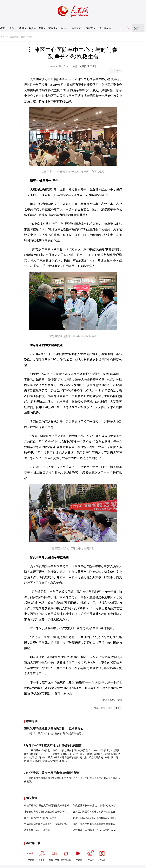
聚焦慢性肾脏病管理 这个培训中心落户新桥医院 (98, 806)
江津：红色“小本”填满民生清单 (40, 818)
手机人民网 (54, 855)
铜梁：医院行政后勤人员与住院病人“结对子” (96, 818)
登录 (140, 28)
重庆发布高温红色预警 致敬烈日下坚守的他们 (54, 728)
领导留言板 (66, 855)
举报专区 (76, 28)
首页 (2, 28)
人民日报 (30, 855)
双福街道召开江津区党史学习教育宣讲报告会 (47, 824)
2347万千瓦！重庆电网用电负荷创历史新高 (52, 773)
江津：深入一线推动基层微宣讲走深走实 (94, 824)
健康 (23, 37)
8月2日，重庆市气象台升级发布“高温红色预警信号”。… (58, 733)
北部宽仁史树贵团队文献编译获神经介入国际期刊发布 (52, 812)
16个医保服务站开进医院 (37, 830)
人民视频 (78, 855)
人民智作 (102, 855)
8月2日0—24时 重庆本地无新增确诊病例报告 (53, 745)
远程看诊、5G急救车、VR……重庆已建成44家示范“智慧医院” (105, 830)
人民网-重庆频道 (88, 66)
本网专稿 (32, 721)
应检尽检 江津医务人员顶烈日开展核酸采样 (47, 806)
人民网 (4, 37)
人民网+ (42, 855)
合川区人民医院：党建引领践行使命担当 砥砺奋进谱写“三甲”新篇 (107, 812)
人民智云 (90, 855)
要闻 (30, 37)
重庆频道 (14, 37)
